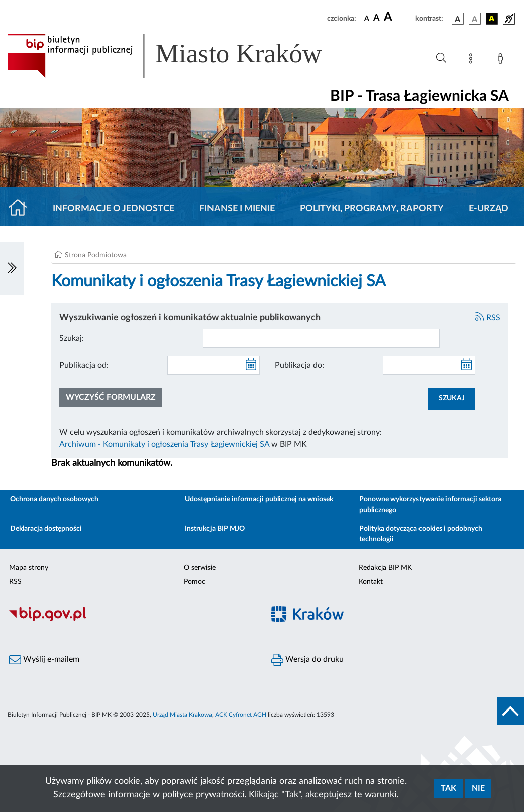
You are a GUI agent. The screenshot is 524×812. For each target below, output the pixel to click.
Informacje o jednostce (114, 209)
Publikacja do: (299, 365)
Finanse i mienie (237, 209)
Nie (478, 788)
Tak (448, 788)
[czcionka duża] (398, 17)
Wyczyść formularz (111, 397)
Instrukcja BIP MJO (215, 529)
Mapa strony (29, 568)
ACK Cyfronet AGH (241, 715)
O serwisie (200, 568)
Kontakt (371, 582)
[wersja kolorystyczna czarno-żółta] (492, 19)
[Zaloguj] (502, 60)
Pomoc (195, 582)
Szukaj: (72, 338)
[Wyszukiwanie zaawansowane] (441, 58)
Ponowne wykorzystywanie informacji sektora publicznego (430, 505)
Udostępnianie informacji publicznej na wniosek (259, 499)
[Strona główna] (22, 209)
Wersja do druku (307, 660)
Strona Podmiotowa (96, 255)
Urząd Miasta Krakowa (182, 715)
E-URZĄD (489, 209)
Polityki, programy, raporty (372, 209)
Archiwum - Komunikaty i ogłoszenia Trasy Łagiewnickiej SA (164, 444)
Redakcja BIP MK (385, 568)
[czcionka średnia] (377, 18)
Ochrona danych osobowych (54, 499)
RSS (488, 318)
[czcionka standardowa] (367, 18)
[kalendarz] (251, 365)
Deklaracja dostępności (46, 529)
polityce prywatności (203, 795)
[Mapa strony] (473, 60)
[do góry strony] (510, 711)
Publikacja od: (84, 365)
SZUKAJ (452, 398)
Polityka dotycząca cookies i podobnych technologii (421, 534)
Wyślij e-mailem (44, 660)
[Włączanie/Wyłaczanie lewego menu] (12, 269)
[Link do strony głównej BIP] (179, 56)
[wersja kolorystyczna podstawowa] (458, 19)
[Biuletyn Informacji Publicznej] (131, 620)
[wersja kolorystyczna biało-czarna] (475, 19)
